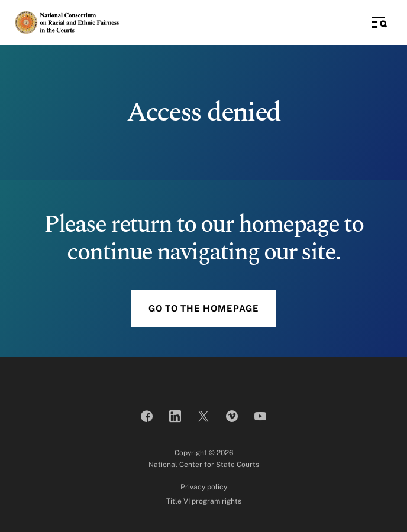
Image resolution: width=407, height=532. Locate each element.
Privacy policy (204, 487)
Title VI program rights (204, 501)
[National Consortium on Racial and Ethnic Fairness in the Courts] (67, 22)
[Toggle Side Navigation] (379, 22)
